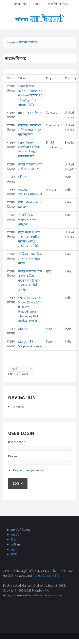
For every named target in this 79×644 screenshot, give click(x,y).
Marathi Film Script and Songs (30, 344)
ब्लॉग (37, 4)
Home (11, 42)
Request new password (28, 470)
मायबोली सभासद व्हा (58, 4)
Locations (18, 407)
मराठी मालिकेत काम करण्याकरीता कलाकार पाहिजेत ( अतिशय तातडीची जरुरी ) (30, 281)
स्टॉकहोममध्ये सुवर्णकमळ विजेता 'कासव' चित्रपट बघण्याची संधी (29, 150)
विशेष (14, 540)
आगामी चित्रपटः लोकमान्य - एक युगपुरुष (27, 220)
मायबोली (16, 535)
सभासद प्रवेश (20, 4)
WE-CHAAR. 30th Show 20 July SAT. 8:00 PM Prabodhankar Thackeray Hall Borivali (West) (30, 309)
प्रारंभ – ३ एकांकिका (30, 113)
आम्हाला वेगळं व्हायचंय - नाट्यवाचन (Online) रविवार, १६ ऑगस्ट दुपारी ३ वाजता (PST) (30, 96)
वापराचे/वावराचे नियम (48, 576)
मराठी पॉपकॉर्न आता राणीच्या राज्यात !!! (30, 167)
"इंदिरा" (22, 177)
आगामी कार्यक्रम (28, 42)
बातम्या (15, 550)
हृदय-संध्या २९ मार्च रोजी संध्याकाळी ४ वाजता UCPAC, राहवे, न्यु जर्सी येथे (29, 239)
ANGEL (23, 329)
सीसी (14, 555)
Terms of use (53, 595)
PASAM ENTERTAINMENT (30, 192)
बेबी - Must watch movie (30, 205)
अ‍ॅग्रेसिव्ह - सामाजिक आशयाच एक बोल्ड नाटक (30, 259)
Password (16, 456)
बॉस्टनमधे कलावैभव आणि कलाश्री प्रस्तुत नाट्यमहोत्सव (30, 130)
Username (17, 442)
